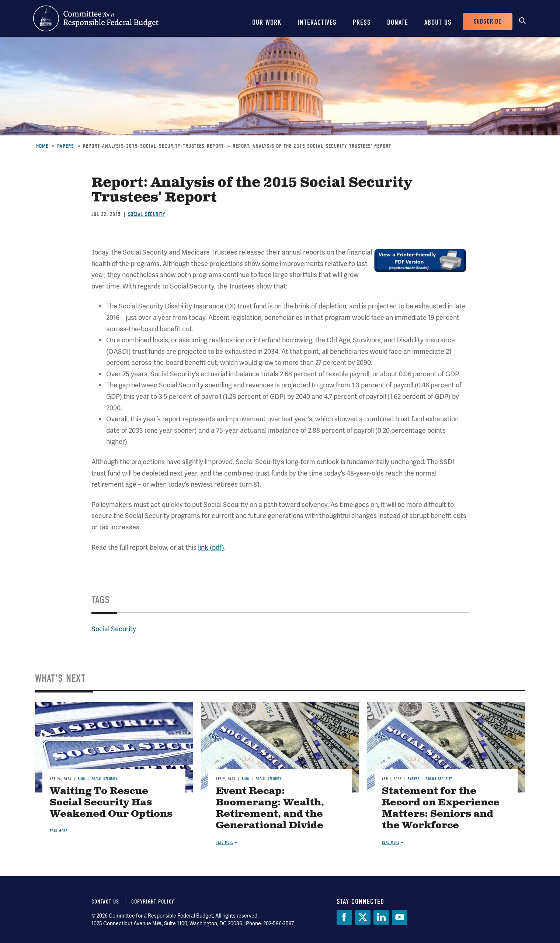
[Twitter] (363, 918)
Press (362, 22)
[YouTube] (400, 918)
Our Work (267, 22)
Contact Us (105, 902)
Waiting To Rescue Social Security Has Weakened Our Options (111, 803)
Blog (81, 779)
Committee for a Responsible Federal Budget (96, 18)
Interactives (317, 22)
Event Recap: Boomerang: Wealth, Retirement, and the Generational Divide (270, 808)
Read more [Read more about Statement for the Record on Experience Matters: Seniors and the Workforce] (391, 842)
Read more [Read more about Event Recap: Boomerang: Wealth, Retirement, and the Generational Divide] (225, 842)
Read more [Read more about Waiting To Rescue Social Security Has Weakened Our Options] (59, 831)
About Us (438, 22)
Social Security (147, 214)
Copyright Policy (153, 902)
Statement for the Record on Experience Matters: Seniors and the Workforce (441, 808)
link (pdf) (211, 547)
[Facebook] (344, 918)
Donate (398, 22)
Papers (66, 146)
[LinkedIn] (381, 918)
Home (42, 146)
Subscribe (488, 22)
